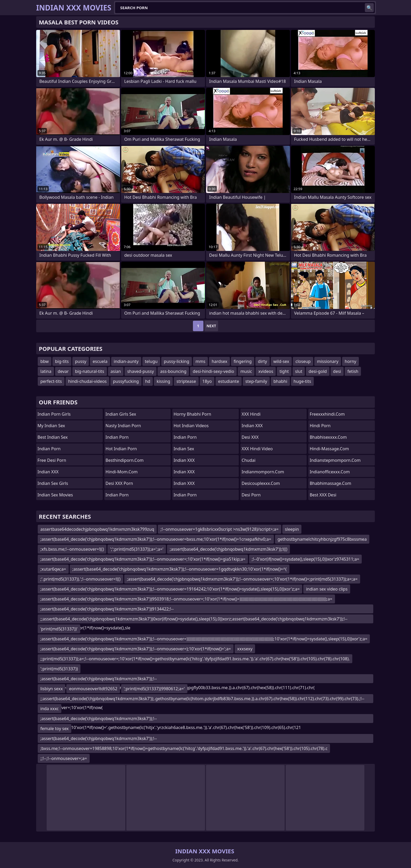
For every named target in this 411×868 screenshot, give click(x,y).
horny (350, 361)
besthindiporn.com (125, 460)
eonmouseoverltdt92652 (93, 689)
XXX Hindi (251, 414)
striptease (186, 381)
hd (148, 381)
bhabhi (280, 381)
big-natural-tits (90, 371)
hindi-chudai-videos (87, 381)
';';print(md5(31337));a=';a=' (137, 549)
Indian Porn (49, 449)
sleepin (292, 529)
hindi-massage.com (329, 449)
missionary (328, 361)
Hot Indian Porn (121, 449)
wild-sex (281, 361)
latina (46, 371)
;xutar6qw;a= (53, 569)
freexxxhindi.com (327, 414)
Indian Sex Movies (55, 495)
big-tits (62, 361)
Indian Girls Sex (121, 414)
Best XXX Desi (323, 495)
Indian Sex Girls (53, 483)
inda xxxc (50, 709)
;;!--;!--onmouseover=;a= (64, 758)
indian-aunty (126, 361)
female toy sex (55, 728)
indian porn (185, 437)
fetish (353, 371)
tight (284, 371)
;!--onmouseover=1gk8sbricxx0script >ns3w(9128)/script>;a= (219, 529)
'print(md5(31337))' (59, 629)
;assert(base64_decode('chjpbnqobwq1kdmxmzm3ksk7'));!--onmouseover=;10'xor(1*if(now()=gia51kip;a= (143, 559)
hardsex (219, 361)
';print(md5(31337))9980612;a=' (154, 689)
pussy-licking (177, 361)
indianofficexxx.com (330, 472)
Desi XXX (250, 437)
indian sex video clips (327, 589)
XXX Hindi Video (257, 449)
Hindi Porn (320, 426)
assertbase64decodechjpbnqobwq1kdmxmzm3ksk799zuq (97, 529)
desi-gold (318, 371)
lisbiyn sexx (52, 689)
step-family (256, 381)
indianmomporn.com (263, 472)
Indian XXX (48, 472)
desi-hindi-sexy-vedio (213, 371)
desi (337, 371)
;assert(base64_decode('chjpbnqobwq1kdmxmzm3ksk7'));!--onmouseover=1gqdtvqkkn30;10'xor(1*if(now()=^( (180, 569)
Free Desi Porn (52, 460)
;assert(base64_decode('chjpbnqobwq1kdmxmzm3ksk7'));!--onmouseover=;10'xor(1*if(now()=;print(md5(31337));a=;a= (242, 579)
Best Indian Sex (53, 437)
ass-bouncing (173, 371)
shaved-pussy (140, 371)
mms (201, 361)
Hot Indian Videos (191, 426)
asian (116, 371)
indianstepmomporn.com (335, 460)
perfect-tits (51, 381)
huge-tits (302, 381)
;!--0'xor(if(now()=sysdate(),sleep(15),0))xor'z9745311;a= (305, 559)
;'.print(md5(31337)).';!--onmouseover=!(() (80, 579)
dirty (263, 361)
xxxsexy (245, 649)
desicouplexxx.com (261, 483)
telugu (151, 361)
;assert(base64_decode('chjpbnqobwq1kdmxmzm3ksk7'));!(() (228, 549)
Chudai (249, 460)
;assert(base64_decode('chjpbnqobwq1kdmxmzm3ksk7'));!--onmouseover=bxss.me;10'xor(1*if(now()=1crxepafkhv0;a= (156, 539)
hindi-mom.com (122, 472)
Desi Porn (251, 495)
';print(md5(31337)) (59, 669)
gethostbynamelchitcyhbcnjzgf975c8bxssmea (322, 539)
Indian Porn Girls (54, 414)
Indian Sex (184, 449)
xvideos (266, 371)
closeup (303, 361)
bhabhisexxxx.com (328, 437)
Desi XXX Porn (119, 483)
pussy (81, 361)
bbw (45, 361)
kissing (163, 381)
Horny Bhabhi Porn (192, 414)
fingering (243, 361)
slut (299, 371)
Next (211, 326)
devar (63, 371)
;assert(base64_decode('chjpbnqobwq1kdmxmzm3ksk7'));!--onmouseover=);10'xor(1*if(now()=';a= (136, 649)
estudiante (229, 381)
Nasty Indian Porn (123, 426)
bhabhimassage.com (330, 483)
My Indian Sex (51, 426)
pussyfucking (126, 381)
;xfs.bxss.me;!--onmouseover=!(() (72, 549)
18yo (207, 381)
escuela (100, 361)
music (246, 371)
